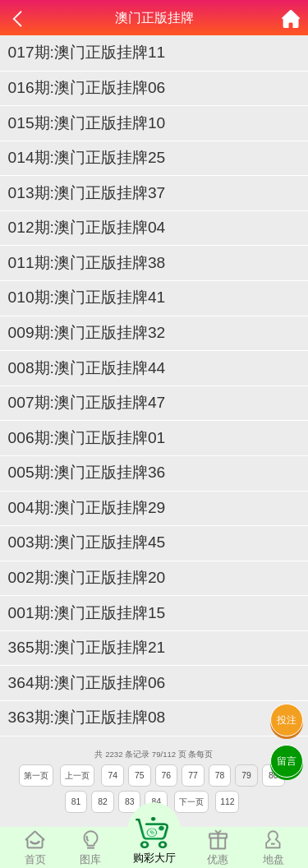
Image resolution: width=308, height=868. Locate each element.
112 (227, 802)
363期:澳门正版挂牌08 (87, 717)
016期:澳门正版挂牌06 (87, 88)
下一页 (191, 802)
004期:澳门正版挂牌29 (87, 508)
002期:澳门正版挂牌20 (87, 577)
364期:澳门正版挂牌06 (87, 683)
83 (130, 802)
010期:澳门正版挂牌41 (87, 297)
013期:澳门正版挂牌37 (87, 193)
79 (246, 776)
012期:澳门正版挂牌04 (87, 227)
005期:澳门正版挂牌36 (87, 472)
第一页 (36, 776)
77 (193, 776)
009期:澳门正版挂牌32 (87, 332)
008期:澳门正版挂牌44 (87, 368)
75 (140, 776)
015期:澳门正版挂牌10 (87, 123)
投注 (287, 720)
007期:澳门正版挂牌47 (87, 402)
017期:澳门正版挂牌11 (87, 52)
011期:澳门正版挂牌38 (87, 263)
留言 (287, 761)
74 (113, 776)
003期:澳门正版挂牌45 (87, 542)
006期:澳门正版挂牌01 (87, 438)
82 (103, 802)
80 (274, 776)
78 (220, 776)
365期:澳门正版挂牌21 (87, 647)
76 (167, 776)
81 (76, 802)
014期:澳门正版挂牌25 (87, 157)
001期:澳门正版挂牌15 (87, 613)
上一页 (77, 776)
